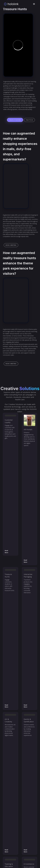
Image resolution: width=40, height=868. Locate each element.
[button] (34, 4)
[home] (11, 4)
